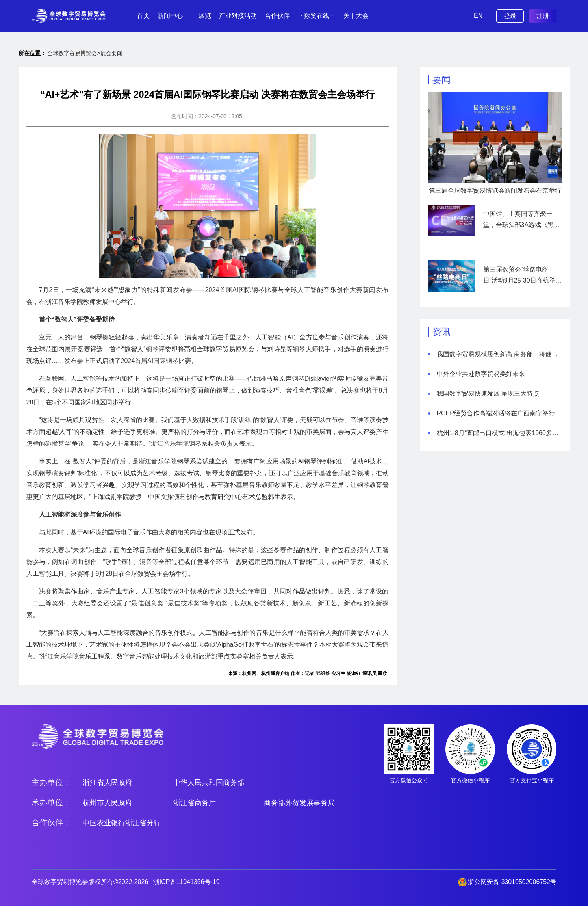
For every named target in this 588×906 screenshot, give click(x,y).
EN (478, 16)
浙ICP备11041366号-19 (186, 882)
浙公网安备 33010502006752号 (512, 882)
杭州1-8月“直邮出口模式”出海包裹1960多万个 (501, 433)
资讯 (441, 332)
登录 (510, 16)
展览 (205, 16)
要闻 (441, 80)
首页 (143, 16)
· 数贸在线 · (317, 16)
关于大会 (356, 16)
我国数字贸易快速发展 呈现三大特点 (488, 393)
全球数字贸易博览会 (72, 53)
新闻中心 (170, 16)
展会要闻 (111, 53)
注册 (543, 16)
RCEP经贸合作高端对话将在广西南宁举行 (496, 413)
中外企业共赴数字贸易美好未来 (481, 374)
